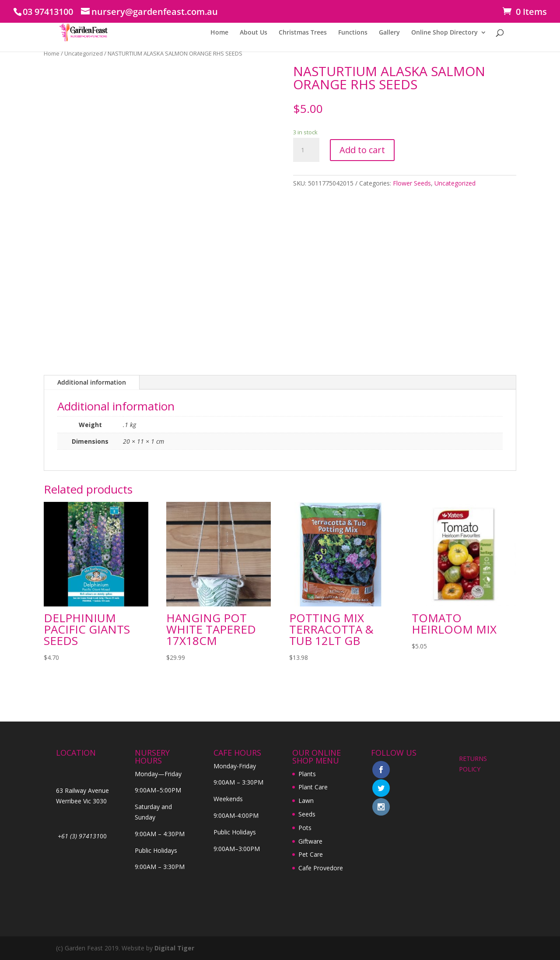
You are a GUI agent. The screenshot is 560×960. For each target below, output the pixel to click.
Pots (305, 828)
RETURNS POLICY (473, 764)
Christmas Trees (303, 33)
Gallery (389, 33)
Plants (307, 774)
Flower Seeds (412, 183)
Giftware (310, 841)
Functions (353, 33)
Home (219, 33)
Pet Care (311, 854)
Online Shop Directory (444, 33)
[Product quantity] (306, 150)
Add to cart (362, 150)
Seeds (307, 814)
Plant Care (313, 787)
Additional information (92, 382)
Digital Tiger (174, 948)
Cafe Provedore (321, 868)
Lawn (306, 801)
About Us (254, 33)
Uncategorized (84, 53)
